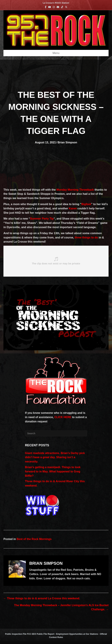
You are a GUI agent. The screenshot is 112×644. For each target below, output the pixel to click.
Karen (73, 208)
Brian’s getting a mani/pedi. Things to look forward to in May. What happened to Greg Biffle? (53, 471)
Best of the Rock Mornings (34, 539)
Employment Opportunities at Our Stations (77, 634)
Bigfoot (86, 204)
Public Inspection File (16, 634)
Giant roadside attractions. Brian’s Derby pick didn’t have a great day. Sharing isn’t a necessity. (55, 457)
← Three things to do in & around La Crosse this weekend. (42, 598)
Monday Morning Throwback (75, 190)
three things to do (86, 238)
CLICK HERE (63, 417)
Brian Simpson (67, 142)
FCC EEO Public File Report (41, 634)
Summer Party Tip (42, 219)
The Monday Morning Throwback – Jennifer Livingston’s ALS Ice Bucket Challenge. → (61, 607)
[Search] (56, 433)
